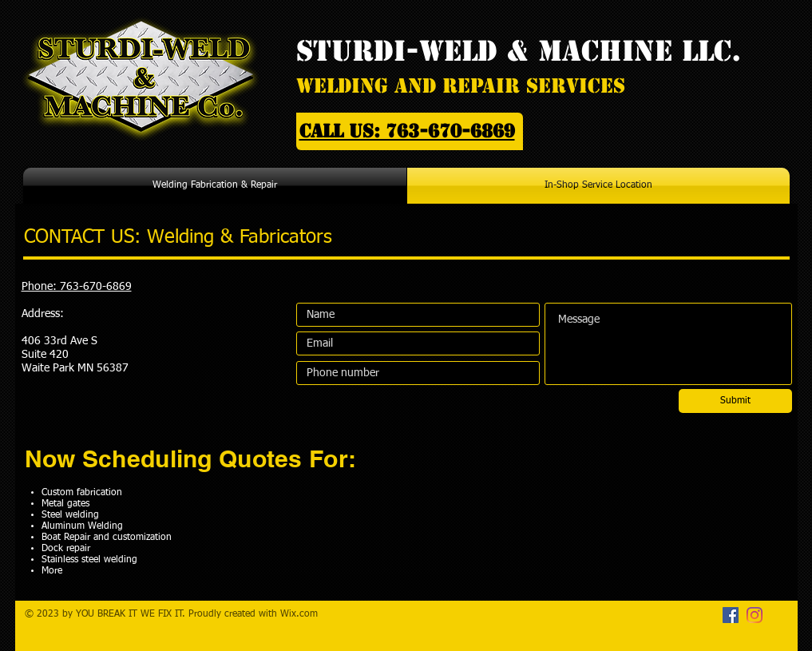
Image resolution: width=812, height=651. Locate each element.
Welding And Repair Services (461, 86)
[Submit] (735, 401)
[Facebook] (731, 615)
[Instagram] (755, 615)
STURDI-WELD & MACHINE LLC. (519, 51)
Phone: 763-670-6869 (77, 287)
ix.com (303, 614)
